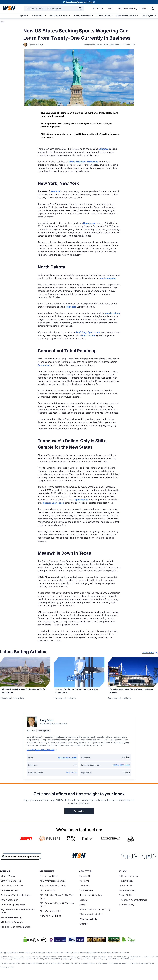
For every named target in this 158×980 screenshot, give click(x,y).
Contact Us (85, 879)
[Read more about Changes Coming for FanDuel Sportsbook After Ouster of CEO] (79, 693)
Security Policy (127, 908)
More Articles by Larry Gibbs (42, 753)
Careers (83, 903)
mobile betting (113, 313)
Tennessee (92, 162)
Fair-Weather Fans (9, 893)
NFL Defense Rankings (12, 925)
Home (2, 22)
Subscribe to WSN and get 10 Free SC (80, 2)
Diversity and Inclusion (91, 917)
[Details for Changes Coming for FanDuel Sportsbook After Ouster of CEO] (79, 672)
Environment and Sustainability (95, 912)
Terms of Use (126, 888)
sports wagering (108, 278)
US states (104, 149)
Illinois (72, 162)
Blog (144, 8)
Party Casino (71, 775)
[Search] (80, 8)
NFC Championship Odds (53, 884)
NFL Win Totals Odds (51, 914)
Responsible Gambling (127, 8)
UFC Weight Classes (11, 884)
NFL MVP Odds (48, 893)
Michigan (81, 162)
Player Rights (126, 898)
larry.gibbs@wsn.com (67, 760)
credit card (71, 307)
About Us (84, 884)
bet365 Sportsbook (121, 768)
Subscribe (79, 814)
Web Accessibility (88, 922)
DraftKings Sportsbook (88, 332)
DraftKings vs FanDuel (12, 888)
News (110, 8)
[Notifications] (153, 8)
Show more (150, 652)
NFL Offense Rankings (12, 920)
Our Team (84, 888)
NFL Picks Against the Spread (15, 930)
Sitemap (84, 927)
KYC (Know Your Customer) (133, 903)
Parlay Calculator (9, 903)
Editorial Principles (128, 879)
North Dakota (88, 335)
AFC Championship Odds (53, 888)
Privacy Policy (126, 884)
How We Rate (86, 893)
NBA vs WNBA (8, 879)
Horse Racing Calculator (13, 908)
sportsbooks (82, 500)
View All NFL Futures (50, 919)
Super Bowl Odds (49, 879)
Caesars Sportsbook (53, 503)
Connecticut (44, 365)
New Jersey (89, 223)
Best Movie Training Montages (16, 898)
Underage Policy (127, 893)
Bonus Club (98, 8)
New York (55, 191)
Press (82, 908)
